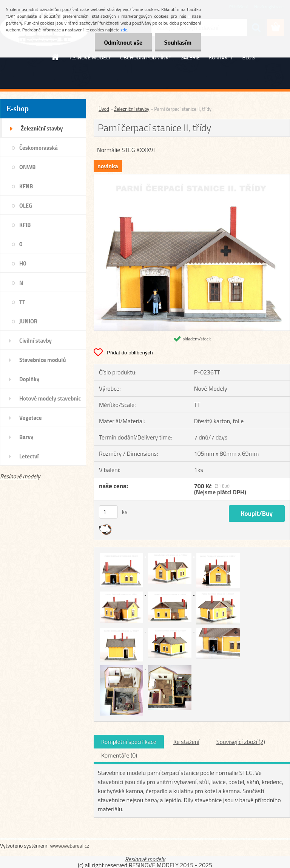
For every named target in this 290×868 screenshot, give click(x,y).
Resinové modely (20, 476)
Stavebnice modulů (42, 360)
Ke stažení (186, 742)
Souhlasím (178, 42)
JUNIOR (28, 321)
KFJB (25, 225)
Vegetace (30, 418)
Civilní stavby (35, 341)
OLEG (26, 206)
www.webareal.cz (70, 845)
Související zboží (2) (241, 742)
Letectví (29, 456)
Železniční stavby (42, 128)
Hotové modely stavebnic (50, 398)
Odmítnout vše (123, 42)
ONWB (27, 167)
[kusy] (108, 512)
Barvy (26, 437)
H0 (23, 263)
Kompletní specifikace (129, 742)
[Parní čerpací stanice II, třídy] (192, 177)
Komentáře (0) (119, 755)
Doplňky (29, 379)
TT (22, 302)
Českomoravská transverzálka (39, 150)
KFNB (26, 186)
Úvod (104, 109)
